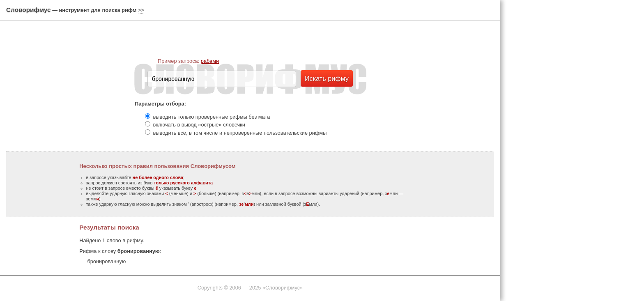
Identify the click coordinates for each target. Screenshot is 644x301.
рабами (210, 61)
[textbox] (222, 79)
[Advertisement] (574, 127)
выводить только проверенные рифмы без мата (212, 117)
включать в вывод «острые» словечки (199, 125)
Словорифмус (29, 10)
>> (141, 10)
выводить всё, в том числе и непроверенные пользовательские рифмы (240, 133)
